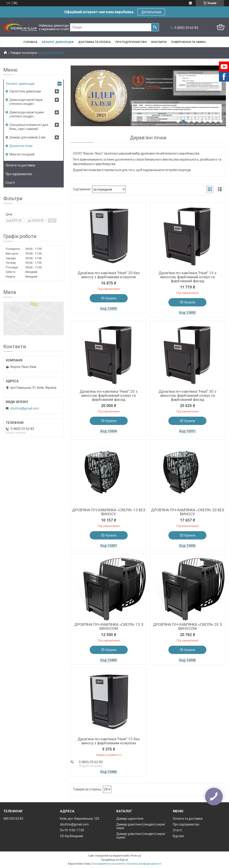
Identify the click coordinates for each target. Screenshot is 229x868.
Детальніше (151, 12)
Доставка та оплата (94, 42)
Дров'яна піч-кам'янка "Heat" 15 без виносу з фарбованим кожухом (109, 741)
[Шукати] (155, 27)
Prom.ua (136, 856)
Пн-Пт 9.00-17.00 (72, 830)
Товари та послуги (24, 53)
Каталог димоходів (58, 42)
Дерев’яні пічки (21, 146)
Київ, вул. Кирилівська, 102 (80, 819)
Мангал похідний (22, 154)
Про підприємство (131, 42)
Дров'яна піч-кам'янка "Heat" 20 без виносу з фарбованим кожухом (109, 275)
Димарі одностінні (130, 819)
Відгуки (178, 836)
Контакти (159, 42)
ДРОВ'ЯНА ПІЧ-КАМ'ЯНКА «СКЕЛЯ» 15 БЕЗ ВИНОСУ (109, 512)
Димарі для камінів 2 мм (27, 137)
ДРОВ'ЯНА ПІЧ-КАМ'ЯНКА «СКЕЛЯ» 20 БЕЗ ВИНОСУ (188, 512)
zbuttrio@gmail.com (24, 408)
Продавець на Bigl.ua (115, 860)
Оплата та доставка (20, 165)
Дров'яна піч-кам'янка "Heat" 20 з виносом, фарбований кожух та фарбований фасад (109, 395)
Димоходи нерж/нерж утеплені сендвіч (26, 102)
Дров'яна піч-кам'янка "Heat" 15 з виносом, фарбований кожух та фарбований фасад (188, 277)
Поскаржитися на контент (109, 864)
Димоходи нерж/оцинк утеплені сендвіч (27, 114)
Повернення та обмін (188, 42)
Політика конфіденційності (144, 864)
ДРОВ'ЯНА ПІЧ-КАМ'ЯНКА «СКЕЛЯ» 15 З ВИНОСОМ (109, 626)
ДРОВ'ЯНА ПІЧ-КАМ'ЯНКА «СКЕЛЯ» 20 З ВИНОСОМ (187, 626)
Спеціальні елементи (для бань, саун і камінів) (29, 127)
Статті (10, 183)
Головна (30, 42)
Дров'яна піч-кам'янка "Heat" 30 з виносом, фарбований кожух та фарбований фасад (188, 395)
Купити (111, 298)
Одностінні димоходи (25, 91)
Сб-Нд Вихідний (71, 836)
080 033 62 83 (13, 819)
